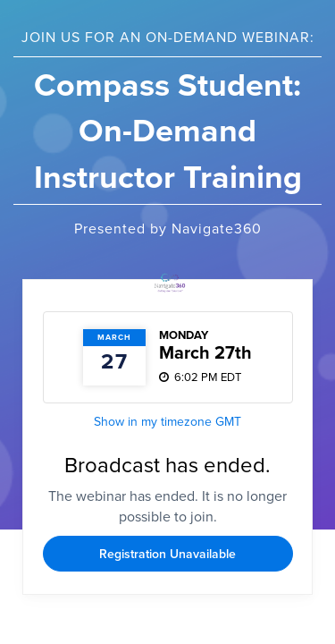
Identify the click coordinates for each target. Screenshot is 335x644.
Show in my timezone (167, 421)
